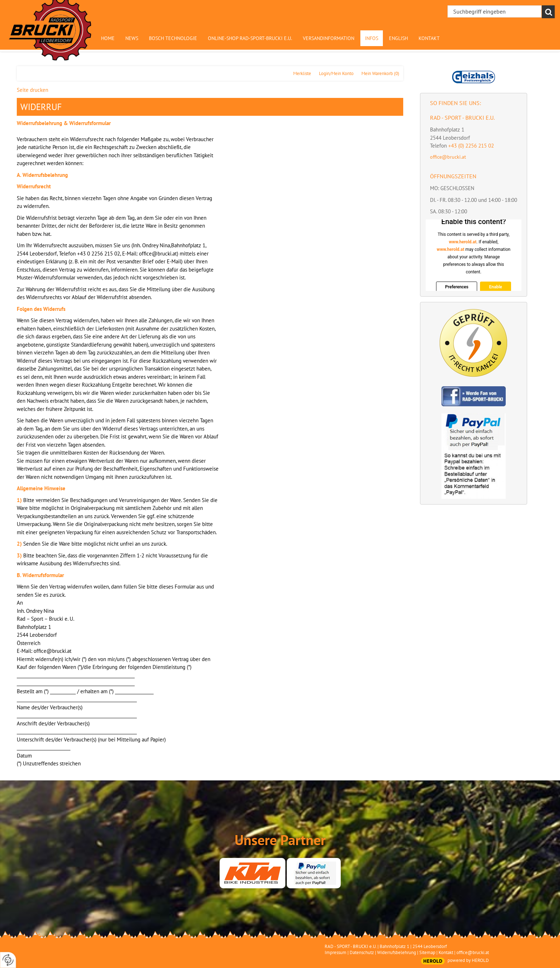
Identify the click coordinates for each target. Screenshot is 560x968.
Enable (495, 287)
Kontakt (446, 952)
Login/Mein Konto (336, 73)
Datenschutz (362, 952)
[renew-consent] (8, 960)
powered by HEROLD (468, 960)
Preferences (457, 287)
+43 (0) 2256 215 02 (471, 146)
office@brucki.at (448, 157)
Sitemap (427, 952)
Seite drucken (32, 90)
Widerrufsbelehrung (397, 952)
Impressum (336, 952)
